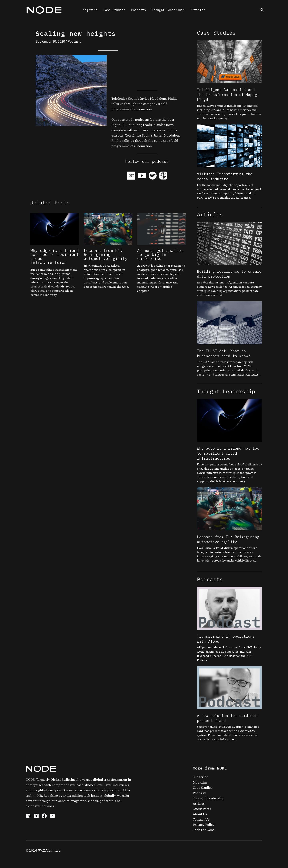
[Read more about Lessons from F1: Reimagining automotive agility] (108, 229)
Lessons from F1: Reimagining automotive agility (106, 254)
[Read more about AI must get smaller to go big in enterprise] (161, 229)
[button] (262, 10)
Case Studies (114, 10)
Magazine (90, 10)
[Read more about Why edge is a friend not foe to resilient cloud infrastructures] (55, 229)
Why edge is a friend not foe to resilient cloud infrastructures (55, 256)
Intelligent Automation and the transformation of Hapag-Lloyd (228, 95)
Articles (198, 10)
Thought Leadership (168, 10)
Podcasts (138, 10)
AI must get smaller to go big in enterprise (160, 254)
